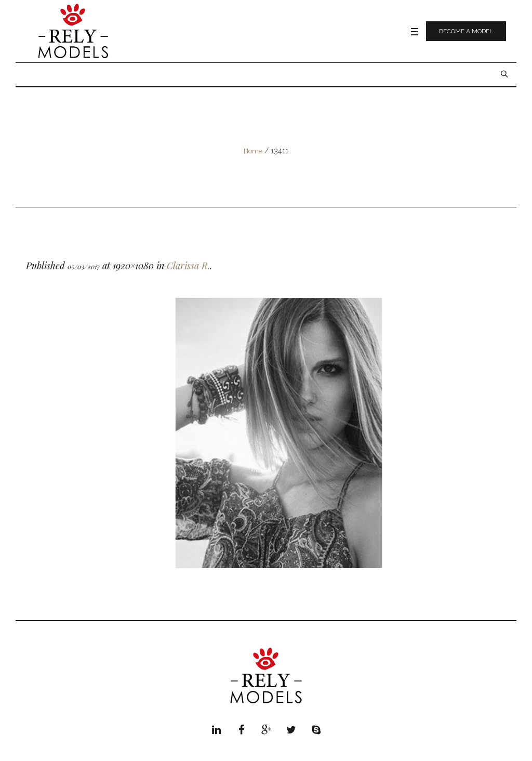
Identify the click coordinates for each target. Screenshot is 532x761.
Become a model (466, 31)
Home (253, 151)
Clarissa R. (188, 266)
